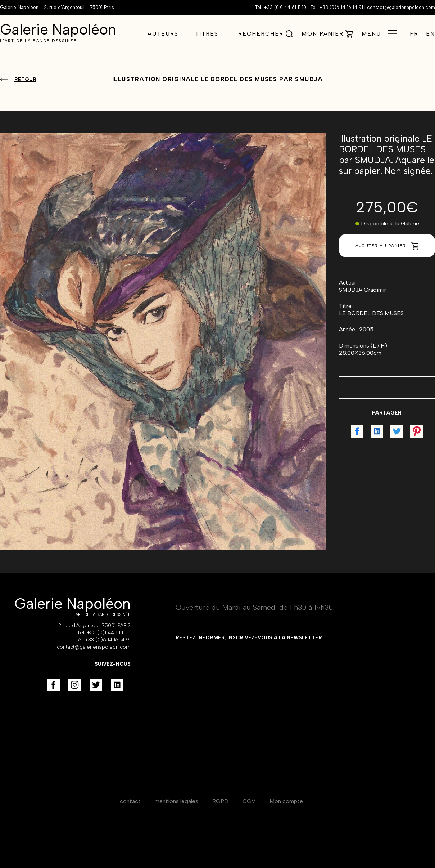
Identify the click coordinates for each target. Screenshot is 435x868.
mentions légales (176, 801)
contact (130, 801)
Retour (25, 79)
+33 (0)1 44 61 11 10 (285, 7)
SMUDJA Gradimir (362, 290)
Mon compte (286, 801)
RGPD (220, 801)
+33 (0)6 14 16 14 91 (341, 7)
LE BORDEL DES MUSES (371, 313)
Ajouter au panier (387, 246)
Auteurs (163, 34)
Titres (207, 34)
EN (431, 34)
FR (414, 34)
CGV (249, 801)
